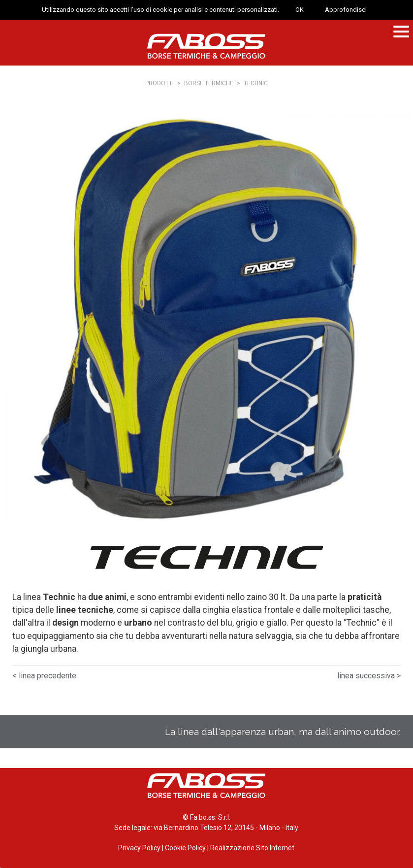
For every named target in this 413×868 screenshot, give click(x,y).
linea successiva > (369, 676)
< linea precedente (44, 676)
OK (300, 10)
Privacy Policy (139, 848)
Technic (256, 83)
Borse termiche (209, 83)
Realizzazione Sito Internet (252, 848)
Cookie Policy (185, 848)
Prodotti (159, 83)
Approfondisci (346, 10)
